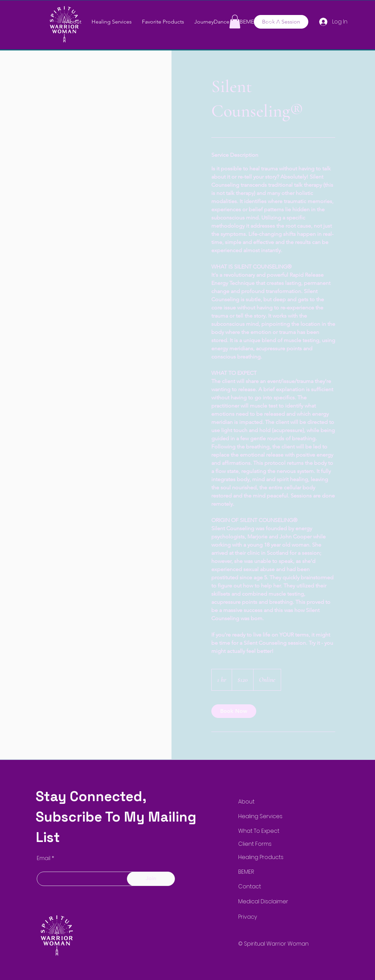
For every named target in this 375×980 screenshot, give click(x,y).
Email (44, 858)
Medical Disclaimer (263, 901)
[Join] (151, 879)
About (246, 802)
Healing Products (261, 857)
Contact (250, 886)
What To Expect (259, 831)
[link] (234, 711)
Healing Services (260, 816)
